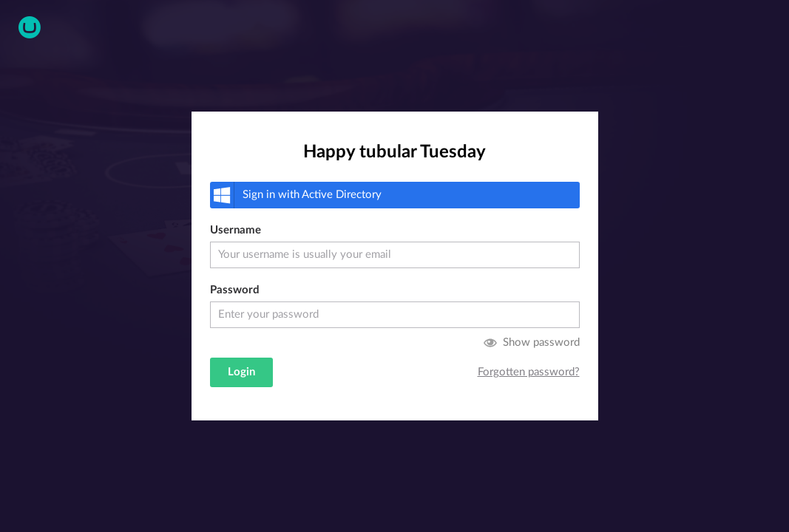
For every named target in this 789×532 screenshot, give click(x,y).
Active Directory (296, 195)
